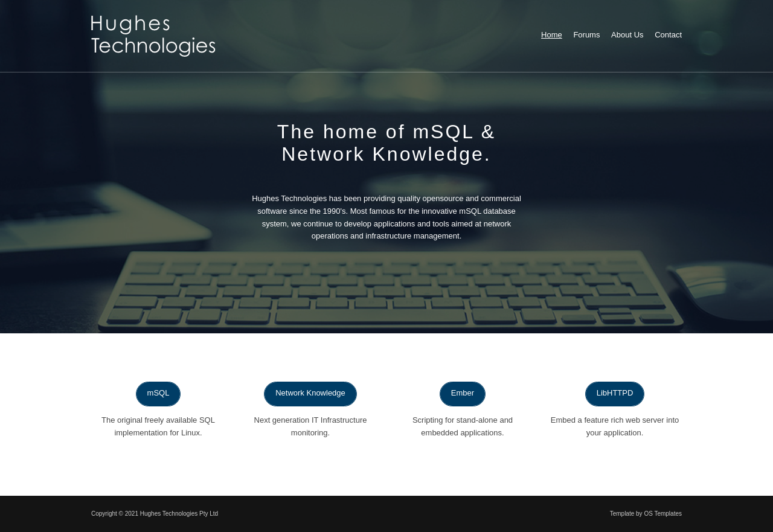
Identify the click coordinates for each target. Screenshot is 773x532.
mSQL (159, 393)
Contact (668, 35)
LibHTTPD (615, 393)
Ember (463, 393)
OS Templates (663, 514)
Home (552, 35)
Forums (586, 35)
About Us (627, 35)
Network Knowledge (310, 393)
